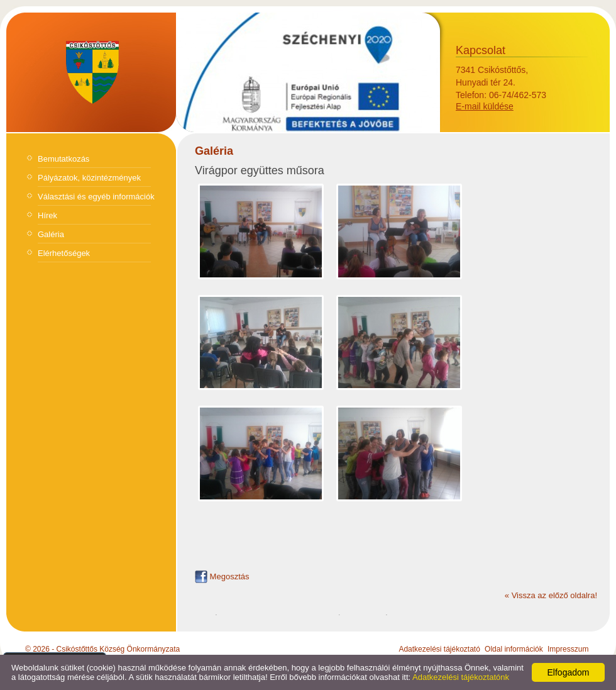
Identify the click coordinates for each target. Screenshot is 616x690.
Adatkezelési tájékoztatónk (461, 677)
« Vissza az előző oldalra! (551, 595)
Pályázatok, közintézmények (89, 178)
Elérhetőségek (64, 253)
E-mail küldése (485, 106)
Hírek (47, 215)
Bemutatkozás (63, 159)
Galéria (51, 234)
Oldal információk (514, 649)
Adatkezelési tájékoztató (439, 649)
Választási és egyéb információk (96, 197)
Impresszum (568, 649)
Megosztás (222, 576)
